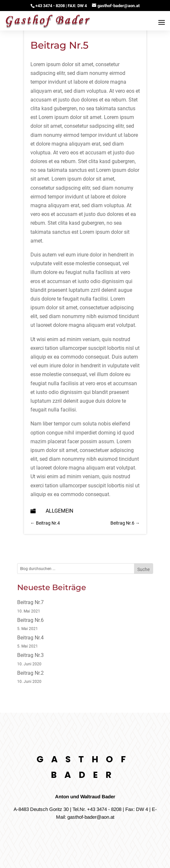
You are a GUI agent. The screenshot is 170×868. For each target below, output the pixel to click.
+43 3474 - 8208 (104, 809)
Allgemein (59, 511)
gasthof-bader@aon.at (91, 817)
